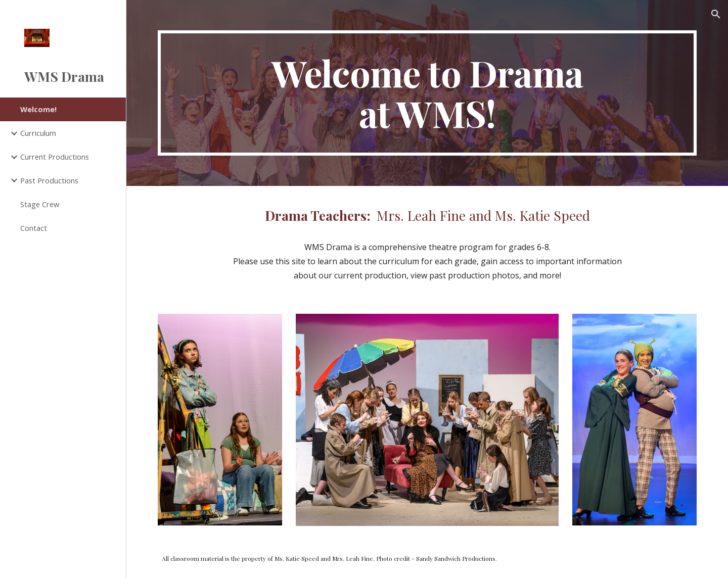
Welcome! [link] (38, 109)
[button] (716, 14)
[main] (427, 93)
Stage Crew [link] (40, 204)
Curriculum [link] (38, 133)
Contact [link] (34, 228)
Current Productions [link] (55, 157)
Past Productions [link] (49, 180)
